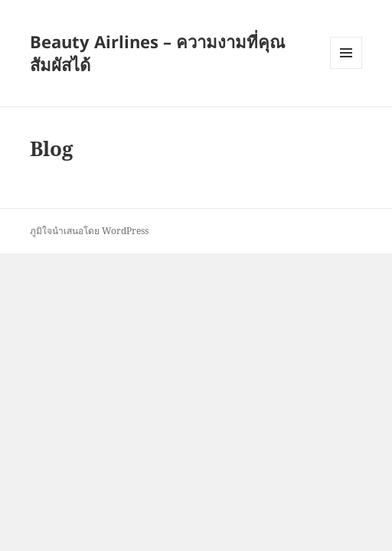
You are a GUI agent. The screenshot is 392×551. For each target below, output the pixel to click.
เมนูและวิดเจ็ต (346, 53)
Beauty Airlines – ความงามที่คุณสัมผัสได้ (157, 53)
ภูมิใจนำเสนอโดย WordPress (89, 231)
